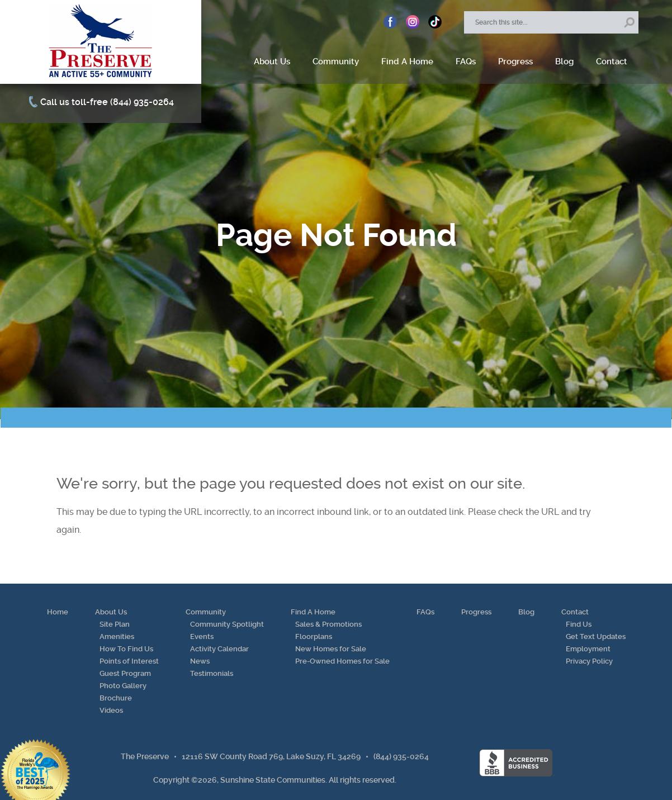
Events (202, 636)
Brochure (116, 698)
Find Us (579, 624)
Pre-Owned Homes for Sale (342, 661)
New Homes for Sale (331, 649)
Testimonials (212, 673)
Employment (588, 649)
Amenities (117, 636)
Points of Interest (129, 661)
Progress (515, 61)
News (200, 661)
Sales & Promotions (328, 624)
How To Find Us (126, 649)
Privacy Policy (589, 661)
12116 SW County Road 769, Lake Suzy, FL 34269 (271, 756)
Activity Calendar (219, 649)
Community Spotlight (227, 624)
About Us (272, 61)
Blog (564, 61)
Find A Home (407, 61)
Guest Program (125, 673)
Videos (111, 710)
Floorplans (314, 636)
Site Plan (115, 624)
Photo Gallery (123, 686)
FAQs (466, 61)
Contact (612, 61)
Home (58, 612)
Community (336, 61)
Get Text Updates (596, 636)
